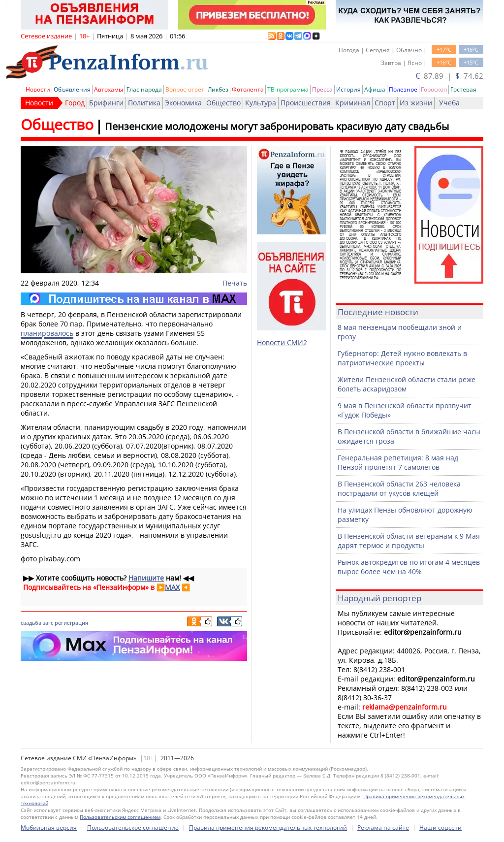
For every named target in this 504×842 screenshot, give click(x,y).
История (348, 89)
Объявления (72, 89)
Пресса (322, 89)
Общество (223, 103)
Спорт (385, 103)
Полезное (403, 89)
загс (48, 623)
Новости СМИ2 (282, 342)
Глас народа (144, 89)
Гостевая (463, 89)
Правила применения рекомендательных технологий (268, 827)
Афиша (375, 89)
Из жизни (416, 103)
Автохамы (109, 89)
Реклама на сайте (383, 827)
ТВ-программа (288, 89)
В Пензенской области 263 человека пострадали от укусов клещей (399, 488)
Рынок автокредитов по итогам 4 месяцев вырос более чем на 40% (409, 567)
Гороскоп (434, 89)
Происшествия (306, 103)
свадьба (31, 623)
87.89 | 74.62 (449, 76)
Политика (144, 103)
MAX (172, 587)
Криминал (353, 103)
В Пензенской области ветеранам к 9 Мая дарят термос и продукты (409, 541)
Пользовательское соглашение (133, 827)
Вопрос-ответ (185, 89)
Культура (261, 103)
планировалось (47, 333)
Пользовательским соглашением (120, 817)
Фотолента (248, 89)
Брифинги (106, 103)
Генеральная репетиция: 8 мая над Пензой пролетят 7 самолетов (398, 462)
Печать (235, 283)
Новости (38, 89)
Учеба (449, 103)
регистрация (71, 623)
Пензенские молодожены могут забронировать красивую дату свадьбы (277, 126)
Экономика (183, 103)
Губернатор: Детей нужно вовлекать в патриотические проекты (402, 358)
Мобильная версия (49, 827)
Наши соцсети (441, 827)
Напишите (146, 578)
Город (75, 103)
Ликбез (218, 89)
